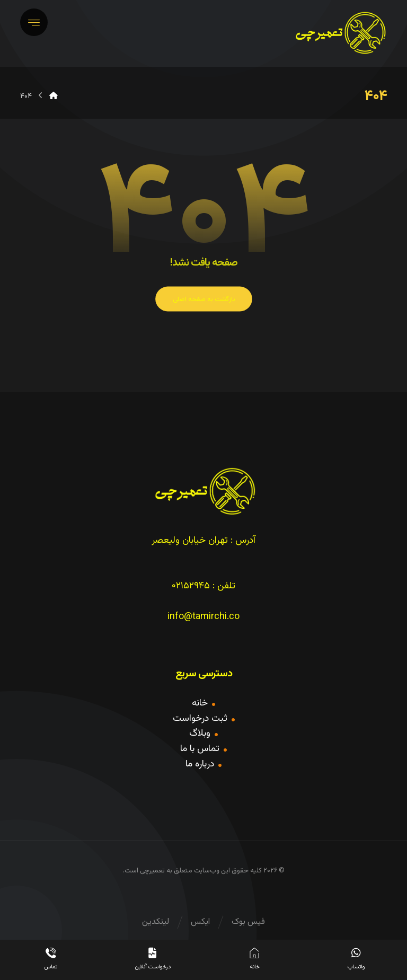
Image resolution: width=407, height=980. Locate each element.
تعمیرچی (152, 871)
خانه (203, 703)
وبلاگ (203, 734)
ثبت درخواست (204, 719)
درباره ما (203, 764)
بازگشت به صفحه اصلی (203, 299)
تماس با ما (203, 749)
